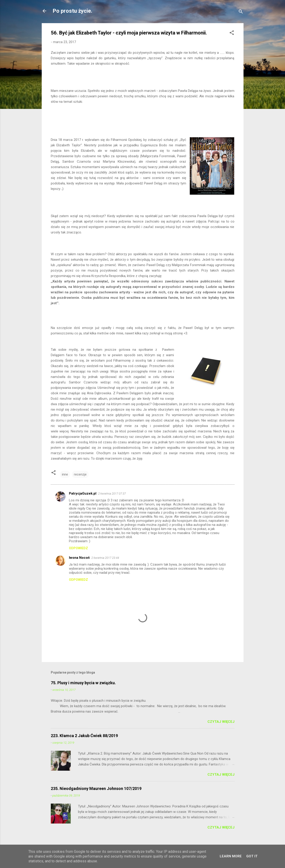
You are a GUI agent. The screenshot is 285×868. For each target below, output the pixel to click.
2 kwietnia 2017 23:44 (105, 558)
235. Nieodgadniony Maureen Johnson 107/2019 (96, 788)
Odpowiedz (78, 548)
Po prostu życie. (72, 11)
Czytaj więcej (221, 722)
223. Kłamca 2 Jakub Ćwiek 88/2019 (84, 736)
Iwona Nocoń (79, 558)
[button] (232, 33)
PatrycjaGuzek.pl (83, 493)
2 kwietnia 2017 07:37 (112, 494)
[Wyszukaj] (241, 12)
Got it (252, 856)
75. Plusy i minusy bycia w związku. (83, 683)
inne (65, 474)
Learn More (231, 856)
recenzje (80, 474)
